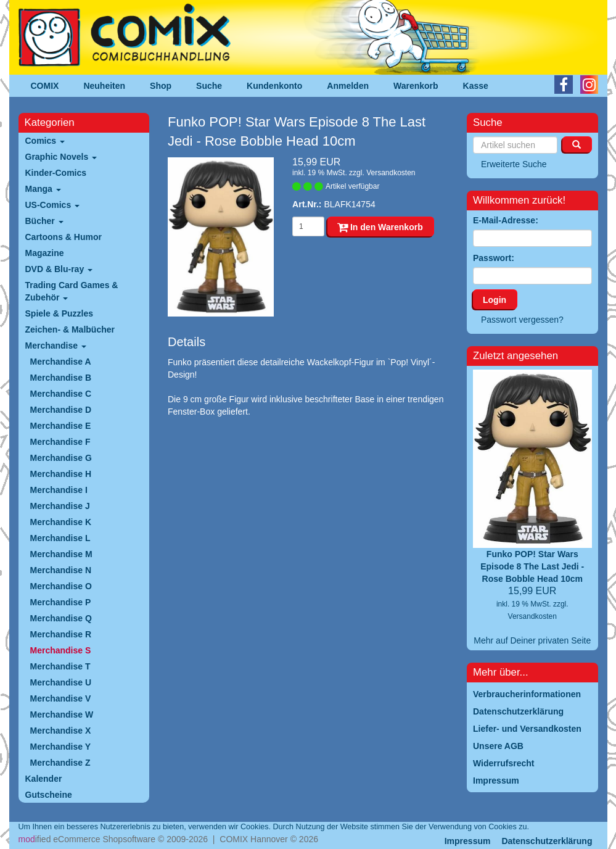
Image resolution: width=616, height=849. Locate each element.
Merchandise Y (61, 747)
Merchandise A (61, 362)
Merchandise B (61, 378)
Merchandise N (61, 570)
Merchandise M (61, 554)
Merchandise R (61, 634)
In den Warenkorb (380, 227)
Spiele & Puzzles (59, 313)
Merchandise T (60, 666)
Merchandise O (61, 586)
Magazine (45, 253)
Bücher (44, 221)
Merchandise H (61, 474)
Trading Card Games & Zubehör (72, 291)
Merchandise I (59, 490)
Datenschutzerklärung (547, 841)
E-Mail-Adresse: (506, 220)
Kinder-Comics (56, 173)
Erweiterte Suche (514, 164)
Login (495, 300)
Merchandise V (61, 698)
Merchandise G (61, 458)
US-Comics (53, 205)
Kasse (476, 86)
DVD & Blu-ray (59, 269)
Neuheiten (104, 86)
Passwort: (494, 258)
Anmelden (348, 86)
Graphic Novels (61, 157)
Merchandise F (60, 442)
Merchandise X (61, 731)
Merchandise (56, 346)
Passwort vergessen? (522, 320)
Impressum (468, 841)
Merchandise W (62, 714)
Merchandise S (61, 650)
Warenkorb (416, 86)
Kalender (44, 779)
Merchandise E (61, 426)
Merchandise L (60, 538)
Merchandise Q (61, 618)
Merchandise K (61, 522)
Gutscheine (49, 795)
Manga (43, 189)
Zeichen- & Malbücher (70, 329)
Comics (45, 141)
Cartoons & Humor (64, 237)
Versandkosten (391, 173)
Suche (209, 86)
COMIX (45, 86)
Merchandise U (61, 682)
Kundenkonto (274, 86)
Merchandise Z (60, 763)
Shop (161, 86)
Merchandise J (60, 506)
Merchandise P (61, 602)
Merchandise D (61, 410)
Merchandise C (61, 394)
